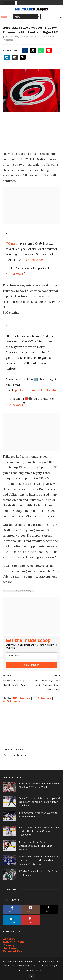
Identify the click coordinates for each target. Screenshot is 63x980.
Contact (9, 939)
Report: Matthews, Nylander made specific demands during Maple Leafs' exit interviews (39, 860)
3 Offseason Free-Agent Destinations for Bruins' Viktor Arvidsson (36, 846)
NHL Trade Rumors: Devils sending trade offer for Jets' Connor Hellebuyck (39, 831)
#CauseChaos (33, 260)
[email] (31, 656)
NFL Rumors (21, 698)
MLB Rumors (12, 701)
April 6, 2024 (14, 274)
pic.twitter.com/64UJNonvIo (35, 390)
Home (4, 17)
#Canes (11, 243)
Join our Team (13, 942)
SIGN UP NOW (32, 665)
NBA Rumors (42, 698)
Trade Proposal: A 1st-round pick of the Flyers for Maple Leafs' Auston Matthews (39, 802)
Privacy (9, 945)
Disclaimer (11, 948)
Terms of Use (13, 951)
